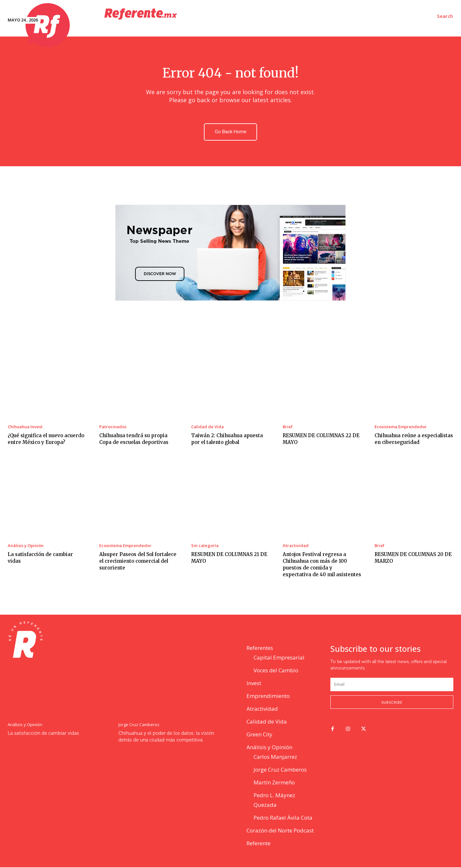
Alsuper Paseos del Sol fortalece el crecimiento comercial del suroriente (138, 562)
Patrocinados (113, 427)
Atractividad (296, 546)
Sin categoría (205, 546)
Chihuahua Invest (25, 427)
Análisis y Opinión (26, 546)
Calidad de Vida (207, 427)
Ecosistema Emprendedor (401, 427)
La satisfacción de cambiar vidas (43, 734)
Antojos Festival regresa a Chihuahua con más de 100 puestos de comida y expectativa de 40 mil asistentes (322, 565)
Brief (288, 427)
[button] (445, 16)
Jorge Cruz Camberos (139, 725)
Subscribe (392, 703)
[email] (392, 685)
